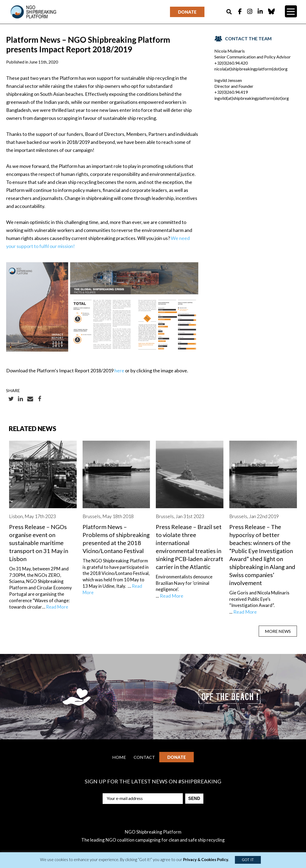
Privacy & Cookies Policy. (206, 859)
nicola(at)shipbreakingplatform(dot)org (251, 69)
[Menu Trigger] (291, 11)
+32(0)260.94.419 (231, 92)
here (119, 370)
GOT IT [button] (248, 860)
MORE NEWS (278, 631)
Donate (187, 12)
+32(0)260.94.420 (231, 63)
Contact (144, 757)
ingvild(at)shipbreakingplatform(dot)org (252, 98)
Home (119, 757)
